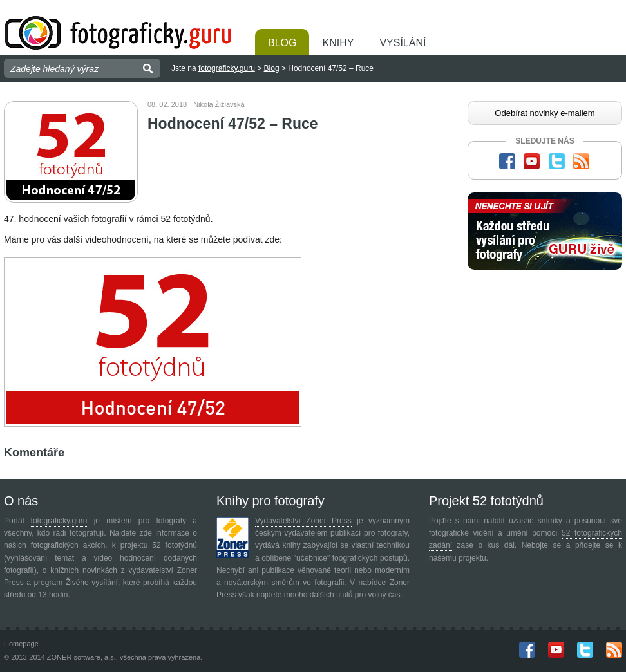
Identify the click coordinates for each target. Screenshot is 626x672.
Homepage (21, 644)
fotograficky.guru (227, 68)
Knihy (338, 43)
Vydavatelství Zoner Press (303, 521)
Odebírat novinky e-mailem (545, 113)
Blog (282, 43)
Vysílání (403, 43)
